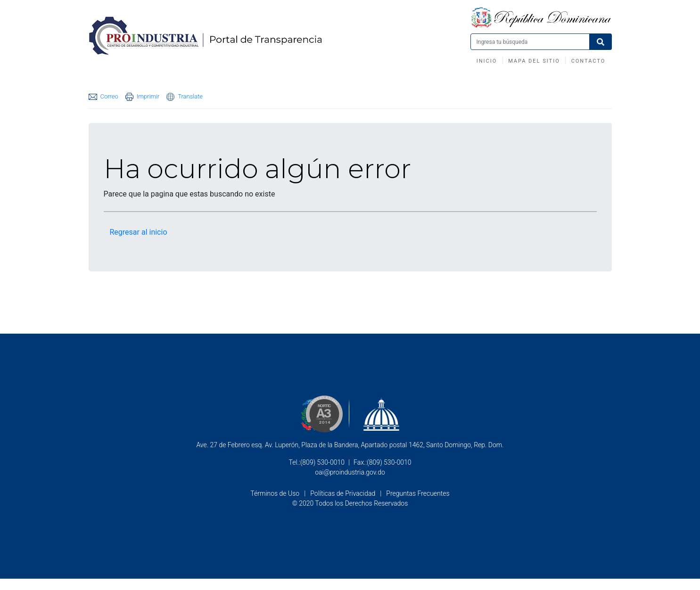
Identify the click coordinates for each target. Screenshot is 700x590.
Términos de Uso (275, 493)
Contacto (589, 61)
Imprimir (142, 97)
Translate (185, 97)
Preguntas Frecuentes (418, 493)
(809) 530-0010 (322, 462)
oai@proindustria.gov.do (350, 472)
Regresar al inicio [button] (139, 232)
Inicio (487, 61)
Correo (103, 96)
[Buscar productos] (530, 42)
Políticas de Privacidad (343, 493)
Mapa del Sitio (534, 61)
